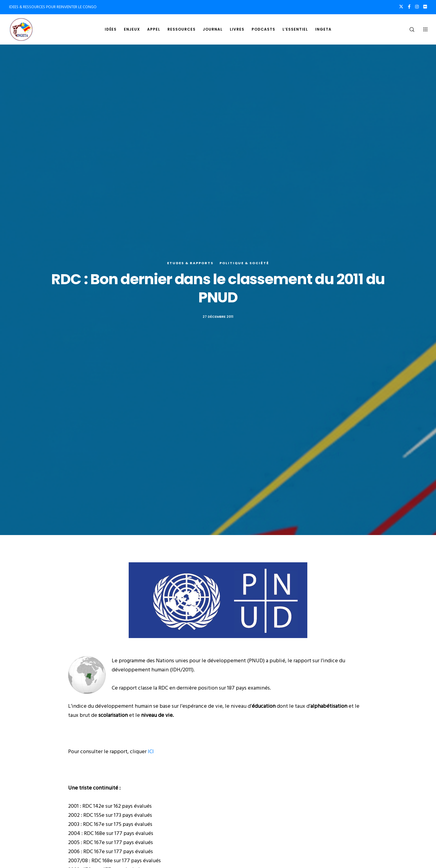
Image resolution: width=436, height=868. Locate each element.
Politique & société (244, 263)
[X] (401, 7)
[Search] (408, 29)
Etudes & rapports (190, 263)
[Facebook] (409, 7)
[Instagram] (417, 7)
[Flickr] (425, 7)
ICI (151, 752)
